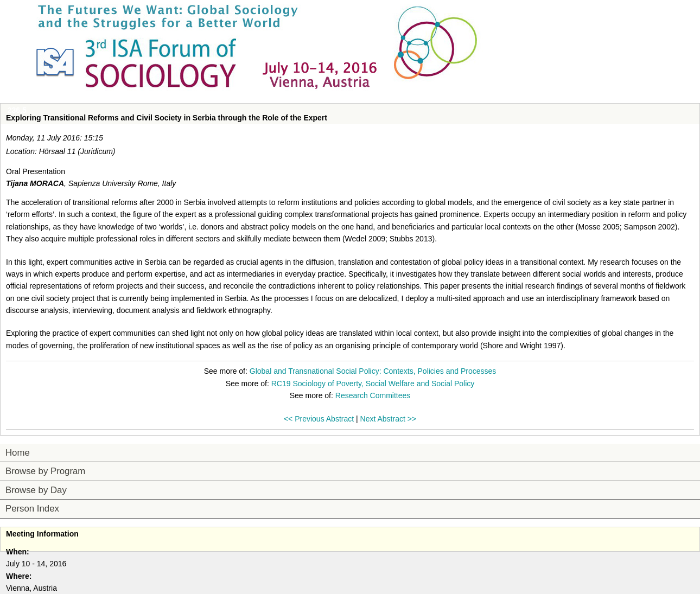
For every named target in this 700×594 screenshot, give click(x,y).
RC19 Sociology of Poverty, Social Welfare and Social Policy (373, 384)
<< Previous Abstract (319, 419)
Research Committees (373, 395)
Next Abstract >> (389, 419)
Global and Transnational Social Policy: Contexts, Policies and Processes (373, 371)
